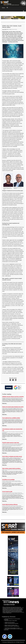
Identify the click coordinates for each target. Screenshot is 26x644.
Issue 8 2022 (4, 29)
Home (3, 8)
